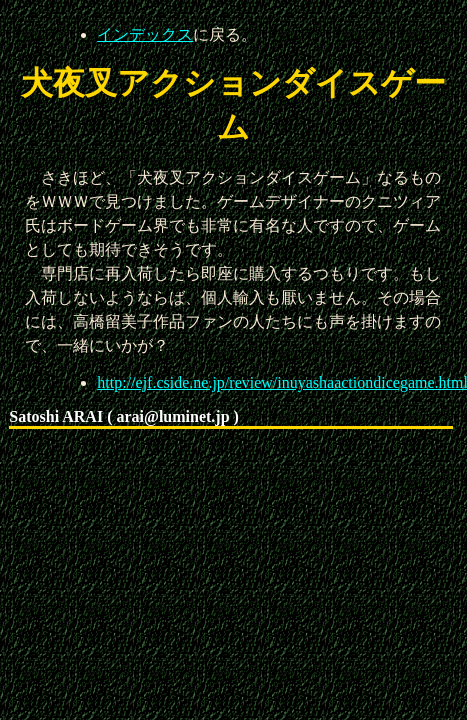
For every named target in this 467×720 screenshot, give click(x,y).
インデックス (145, 34)
